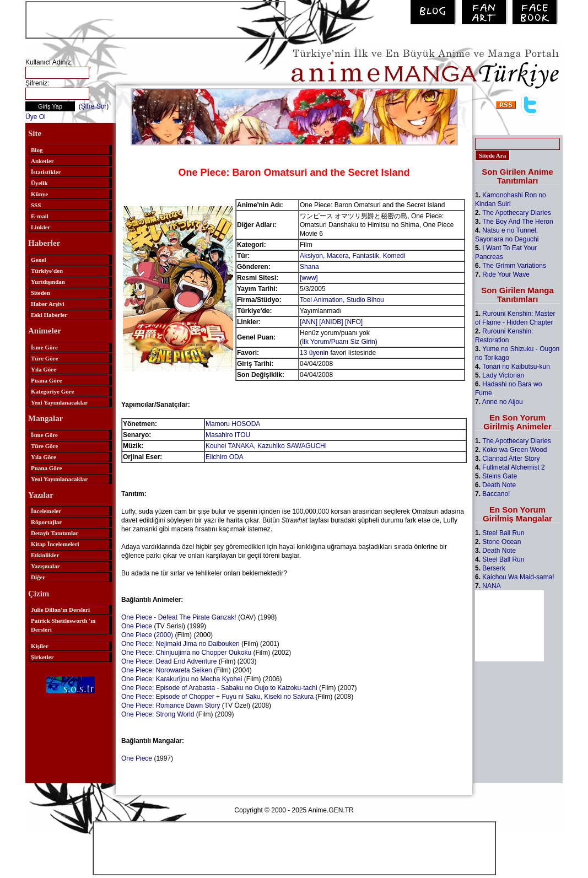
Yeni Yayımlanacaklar (59, 402)
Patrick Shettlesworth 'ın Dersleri (63, 625)
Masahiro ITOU (228, 435)
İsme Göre (44, 347)
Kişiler (40, 646)
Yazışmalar (45, 566)
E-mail (40, 216)
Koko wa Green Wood (514, 450)
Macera (338, 256)
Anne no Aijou (503, 402)
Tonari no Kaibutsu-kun (516, 367)
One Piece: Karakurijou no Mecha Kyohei (182, 679)
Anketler (42, 161)
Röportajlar (46, 522)
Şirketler (42, 657)
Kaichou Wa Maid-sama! (518, 577)
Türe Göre (44, 358)
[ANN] (309, 322)
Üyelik (39, 183)
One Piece (137, 626)
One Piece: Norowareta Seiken (167, 670)
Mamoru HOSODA (233, 424)
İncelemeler (46, 511)
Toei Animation (321, 300)
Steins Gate (500, 476)
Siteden (41, 293)
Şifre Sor (94, 106)
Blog (37, 150)
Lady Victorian (503, 375)
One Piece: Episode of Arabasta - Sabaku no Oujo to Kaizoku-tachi (219, 688)
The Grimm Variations (514, 266)
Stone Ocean (501, 542)
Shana (309, 267)
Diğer (38, 577)
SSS (36, 205)
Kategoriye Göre (52, 391)
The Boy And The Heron (518, 222)
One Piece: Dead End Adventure (169, 661)
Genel (39, 260)
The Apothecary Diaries (517, 213)
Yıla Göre (44, 369)
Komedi (394, 256)
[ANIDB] (331, 322)
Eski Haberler (49, 315)
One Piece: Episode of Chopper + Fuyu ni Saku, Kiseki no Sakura (217, 697)
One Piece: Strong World (158, 714)
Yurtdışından (48, 282)
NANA (491, 586)
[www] (309, 278)
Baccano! (496, 494)
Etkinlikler (45, 555)
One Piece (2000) (147, 635)
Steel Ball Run (503, 533)
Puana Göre (46, 380)
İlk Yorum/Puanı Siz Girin (339, 342)
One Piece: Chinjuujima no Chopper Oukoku (186, 653)
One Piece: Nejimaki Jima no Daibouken (180, 644)
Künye (39, 194)
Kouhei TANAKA (230, 446)
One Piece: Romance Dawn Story (171, 705)
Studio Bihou (365, 300)
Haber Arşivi (48, 304)
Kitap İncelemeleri (55, 544)
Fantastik (366, 256)
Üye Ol (36, 117)
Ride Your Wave (506, 274)
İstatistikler (46, 172)
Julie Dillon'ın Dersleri (60, 610)
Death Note (499, 485)
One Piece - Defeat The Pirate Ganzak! (179, 617)
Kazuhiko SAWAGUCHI (292, 446)
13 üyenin (314, 353)
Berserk (493, 568)
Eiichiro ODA (225, 457)
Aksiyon (311, 256)
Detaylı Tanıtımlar (55, 533)
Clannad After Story (511, 459)
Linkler (41, 227)
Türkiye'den (47, 271)
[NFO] (354, 322)
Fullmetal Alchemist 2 (513, 467)
